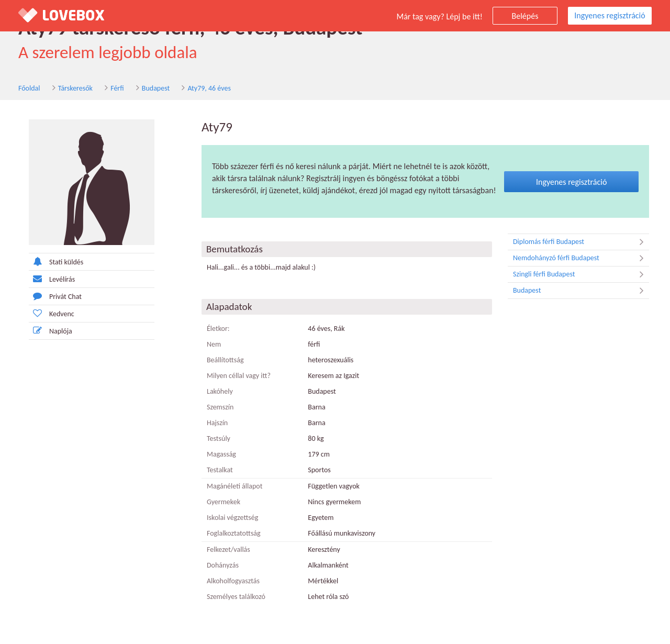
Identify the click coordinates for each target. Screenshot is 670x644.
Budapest (156, 88)
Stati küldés (56, 262)
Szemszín (220, 407)
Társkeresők (75, 88)
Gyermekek (224, 502)
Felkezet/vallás (228, 549)
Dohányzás (223, 565)
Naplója (51, 331)
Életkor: (218, 329)
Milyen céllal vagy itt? (239, 376)
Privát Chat (55, 296)
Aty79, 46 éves (209, 88)
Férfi (117, 88)
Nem (214, 344)
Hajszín (217, 423)
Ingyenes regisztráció (610, 15)
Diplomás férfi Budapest (581, 242)
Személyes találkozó (236, 597)
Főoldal (29, 88)
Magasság (221, 454)
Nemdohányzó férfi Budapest (581, 258)
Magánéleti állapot (234, 486)
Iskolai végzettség (232, 518)
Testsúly (219, 438)
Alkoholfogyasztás (233, 581)
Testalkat (220, 470)
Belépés (525, 16)
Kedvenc (52, 313)
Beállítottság (225, 360)
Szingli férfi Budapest (581, 274)
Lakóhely (220, 391)
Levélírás (52, 279)
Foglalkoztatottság (234, 533)
